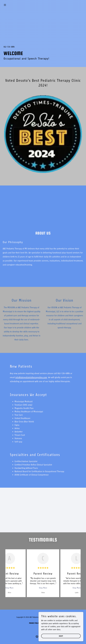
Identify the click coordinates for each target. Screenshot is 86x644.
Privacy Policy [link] (34, 623)
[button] (9, 5)
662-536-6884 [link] (9, 47)
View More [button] (9, 588)
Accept (61, 636)
